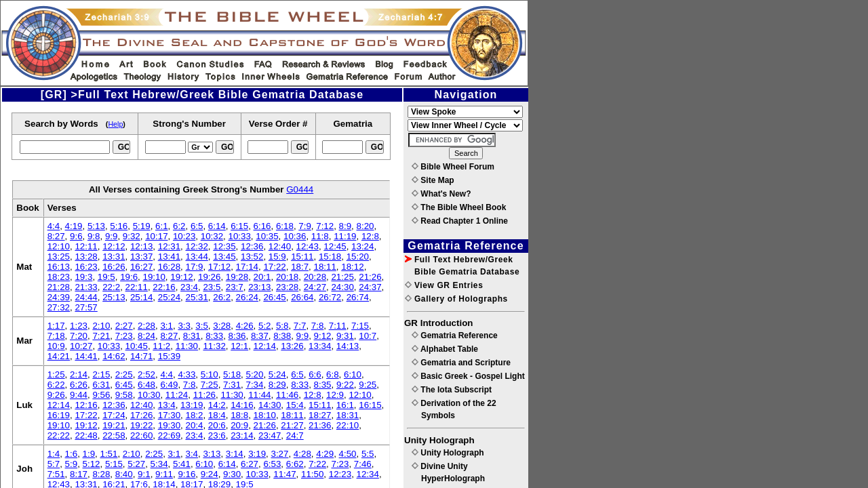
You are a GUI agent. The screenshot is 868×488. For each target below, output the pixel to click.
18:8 (239, 415)
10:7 (368, 336)
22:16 (164, 287)
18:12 (352, 267)
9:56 (101, 395)
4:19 (74, 226)
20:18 (287, 277)
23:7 (235, 287)
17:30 (169, 415)
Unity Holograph (448, 453)
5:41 (182, 464)
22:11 (137, 287)
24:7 (295, 435)
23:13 (259, 287)
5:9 (72, 464)
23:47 (270, 435)
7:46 (363, 464)
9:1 (144, 474)
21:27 (292, 425)
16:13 (59, 267)
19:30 (169, 425)
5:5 (368, 454)
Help (115, 124)
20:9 (239, 425)
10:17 (156, 236)
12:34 (368, 474)
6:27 (250, 464)
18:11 (325, 267)
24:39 (59, 297)
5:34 (159, 464)
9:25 (368, 385)
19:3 (83, 277)
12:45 (335, 246)
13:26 (292, 346)
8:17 (79, 474)
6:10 (353, 374)
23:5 (212, 287)
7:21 (101, 336)
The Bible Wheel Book (459, 207)
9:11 (164, 474)
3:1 (166, 326)
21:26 (370, 277)
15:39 (169, 356)
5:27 (136, 464)
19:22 (141, 425)
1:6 (72, 454)
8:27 (56, 236)
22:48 (86, 435)
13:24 (362, 246)
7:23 (124, 336)
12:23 (340, 474)
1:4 (54, 454)
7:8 (318, 326)
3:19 (257, 454)
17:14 (247, 267)
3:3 (184, 326)
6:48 (146, 385)
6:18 (285, 226)
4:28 (302, 454)
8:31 (192, 336)
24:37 (370, 287)
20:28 (315, 277)
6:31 (101, 385)
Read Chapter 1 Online (460, 221)
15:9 (277, 257)
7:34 (254, 385)
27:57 (86, 307)
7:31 (232, 385)
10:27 (81, 346)
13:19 (192, 405)
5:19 (142, 226)
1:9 (89, 454)
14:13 (348, 346)
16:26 (114, 267)
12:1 (239, 346)
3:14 (235, 454)
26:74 (358, 297)
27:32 (59, 307)
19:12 (181, 277)
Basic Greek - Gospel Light (468, 376)
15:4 (295, 405)
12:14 (265, 346)
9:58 (124, 395)
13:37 (141, 257)
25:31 (196, 297)
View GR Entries (444, 285)
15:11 (302, 257)
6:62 (295, 464)
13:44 (196, 257)
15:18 (330, 257)
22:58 (114, 435)
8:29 (277, 385)
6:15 (239, 226)
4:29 (325, 454)
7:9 (305, 226)
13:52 (252, 257)
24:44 (86, 297)
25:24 (169, 297)
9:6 (76, 236)
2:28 (146, 326)
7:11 (338, 326)
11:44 (259, 395)
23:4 (189, 287)
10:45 (137, 346)
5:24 (277, 374)
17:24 (114, 415)
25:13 (114, 297)
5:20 (254, 374)
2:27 (124, 326)
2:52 (146, 374)
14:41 (86, 356)
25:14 (141, 297)
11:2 (161, 346)
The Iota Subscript (452, 390)
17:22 (274, 267)
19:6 (129, 277)
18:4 (217, 415)
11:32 (214, 346)
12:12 (114, 246)
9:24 (210, 474)
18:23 (59, 277)
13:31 (114, 257)
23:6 (217, 435)
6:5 (197, 226)
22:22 (59, 435)
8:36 (237, 336)
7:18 (56, 336)
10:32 (212, 236)
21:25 (342, 277)
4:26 (245, 326)
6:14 (217, 226)
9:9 (112, 236)
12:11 (86, 246)
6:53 (272, 464)
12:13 (141, 246)
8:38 (282, 336)
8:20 (366, 226)
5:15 (114, 464)
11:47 (284, 474)
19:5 (106, 277)
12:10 (59, 246)
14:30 (270, 405)
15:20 (358, 257)
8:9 (346, 226)
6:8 (333, 374)
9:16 (186, 474)
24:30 (342, 287)
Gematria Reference (455, 335)
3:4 (192, 454)
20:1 (262, 277)
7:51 (56, 474)
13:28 (86, 257)
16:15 (370, 405)
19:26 (209, 277)
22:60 (141, 435)
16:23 (86, 267)
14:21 (59, 356)
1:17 (56, 326)
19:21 (114, 425)
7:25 (210, 385)
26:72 (330, 297)
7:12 (325, 226)
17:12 (219, 267)
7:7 (300, 326)
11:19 (345, 236)
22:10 (348, 425)
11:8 (320, 236)
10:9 (56, 346)
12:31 (169, 246)
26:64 (302, 297)
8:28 (101, 474)
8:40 (124, 474)
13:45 (224, 257)
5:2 (265, 326)
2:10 (101, 326)
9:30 (232, 474)
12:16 (86, 405)
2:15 (101, 374)
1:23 (79, 326)
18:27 (320, 415)
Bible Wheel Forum (453, 167)
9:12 (323, 336)
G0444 (300, 189)
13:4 (167, 405)
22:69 (169, 435)
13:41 (169, 257)
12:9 (335, 395)
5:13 (96, 226)
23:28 (287, 287)
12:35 (224, 246)
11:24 (177, 395)
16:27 (141, 267)
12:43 (308, 246)
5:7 (54, 464)
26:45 (274, 297)
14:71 (141, 356)
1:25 (56, 374)
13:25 (59, 257)
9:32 (132, 236)
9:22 (345, 385)
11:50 (312, 474)
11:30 (187, 346)
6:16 (262, 226)
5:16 (119, 226)
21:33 (86, 287)
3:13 (212, 454)
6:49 (169, 385)
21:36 (320, 425)
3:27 (280, 454)
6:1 (162, 226)
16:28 (169, 267)
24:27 (315, 287)
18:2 (194, 415)
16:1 (345, 405)
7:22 (317, 464)
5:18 (232, 374)
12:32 (196, 246)
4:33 (186, 374)
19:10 (154, 277)
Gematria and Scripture (461, 363)
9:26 (56, 395)
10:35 (267, 236)
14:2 (217, 405)
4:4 (54, 226)
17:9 (194, 267)
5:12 (92, 464)
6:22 (56, 385)
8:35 (323, 385)
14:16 (242, 405)
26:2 (222, 297)
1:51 (108, 454)
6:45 (124, 385)
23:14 (242, 435)
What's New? (441, 194)
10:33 (239, 236)
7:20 (79, 336)
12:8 (370, 236)
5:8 (282, 326)
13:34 (320, 346)
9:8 (94, 236)
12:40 (280, 246)
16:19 (59, 415)
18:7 (300, 267)
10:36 (295, 236)
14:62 (114, 356)
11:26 (204, 395)
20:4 (194, 425)
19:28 (237, 277)
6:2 (179, 226)
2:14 (79, 374)
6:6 (315, 374)
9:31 (345, 336)
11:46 (287, 395)
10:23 (184, 236)
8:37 (260, 336)
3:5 (202, 326)
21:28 (59, 287)
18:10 (265, 415)
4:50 (348, 454)
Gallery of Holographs (456, 299)
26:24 (247, 297)
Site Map (433, 180)
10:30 (149, 395)
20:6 (217, 425)
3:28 (222, 326)
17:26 (141, 415)
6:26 (79, 385)
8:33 (214, 336)
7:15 (360, 326)
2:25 (124, 374)
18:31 (348, 415)
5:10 (210, 374)
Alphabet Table (445, 349)
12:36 (252, 246)
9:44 (79, 395)
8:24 (146, 336)
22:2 (111, 287)
